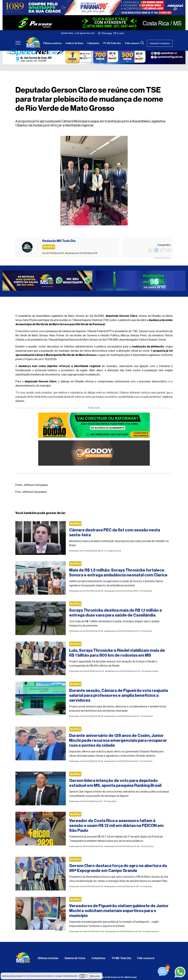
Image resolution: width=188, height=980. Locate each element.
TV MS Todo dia (112, 43)
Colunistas (93, 43)
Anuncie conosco (160, 43)
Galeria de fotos (74, 43)
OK (83, 976)
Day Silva (148, 591)
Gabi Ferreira (115, 551)
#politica (75, 524)
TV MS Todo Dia (121, 958)
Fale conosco (132, 43)
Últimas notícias (52, 43)
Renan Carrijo (152, 671)
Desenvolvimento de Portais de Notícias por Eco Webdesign (106, 977)
